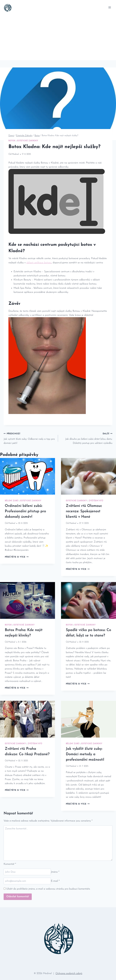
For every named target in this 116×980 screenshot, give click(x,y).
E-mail (55, 881)
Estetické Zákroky (28, 141)
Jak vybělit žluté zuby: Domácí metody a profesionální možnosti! (85, 754)
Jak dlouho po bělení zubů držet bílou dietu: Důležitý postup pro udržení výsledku (86, 438)
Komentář (10, 864)
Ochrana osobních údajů (69, 973)
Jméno (55, 872)
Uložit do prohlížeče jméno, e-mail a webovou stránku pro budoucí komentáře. (48, 889)
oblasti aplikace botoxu (39, 263)
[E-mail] (27, 881)
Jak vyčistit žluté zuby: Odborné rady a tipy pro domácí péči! (30, 438)
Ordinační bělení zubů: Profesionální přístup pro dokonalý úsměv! (25, 511)
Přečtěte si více (17, 557)
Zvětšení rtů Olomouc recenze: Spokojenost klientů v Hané (84, 511)
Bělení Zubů (12, 501)
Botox (12, 141)
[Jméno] (27, 872)
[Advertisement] (58, 38)
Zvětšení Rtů (96, 501)
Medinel (15, 154)
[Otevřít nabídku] (110, 7)
